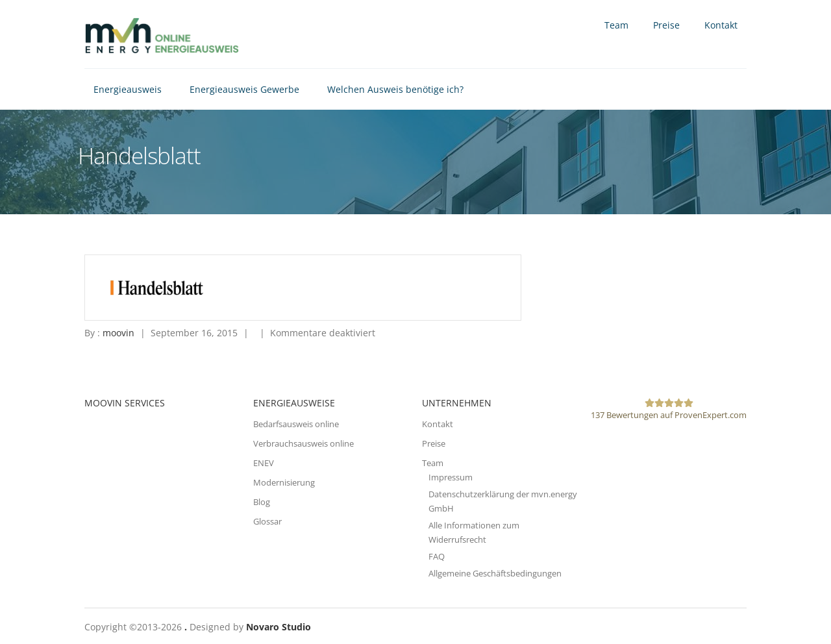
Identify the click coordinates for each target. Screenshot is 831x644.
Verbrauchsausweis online (304, 443)
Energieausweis (128, 89)
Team (616, 25)
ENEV (264, 463)
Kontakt (721, 25)
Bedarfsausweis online (296, 424)
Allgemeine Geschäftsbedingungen (495, 573)
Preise (666, 25)
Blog (262, 502)
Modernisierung (284, 482)
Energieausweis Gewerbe (244, 89)
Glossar (267, 521)
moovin (118, 333)
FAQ (437, 556)
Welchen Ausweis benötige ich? (395, 89)
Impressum (451, 477)
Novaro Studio (279, 627)
